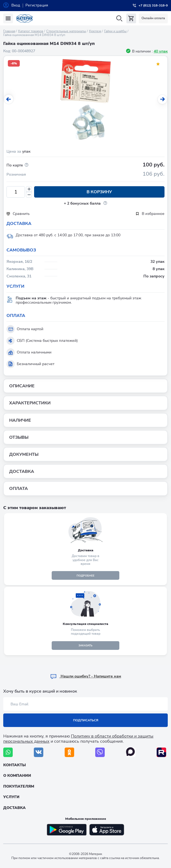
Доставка (14, 808)
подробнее (85, 576)
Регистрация (37, 5)
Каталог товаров (31, 31)
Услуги (11, 797)
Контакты (14, 765)
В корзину (99, 192)
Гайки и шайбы (115, 31)
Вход (16, 5)
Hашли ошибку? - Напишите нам (86, 676)
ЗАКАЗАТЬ (85, 646)
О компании (17, 776)
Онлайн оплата (153, 18)
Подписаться (86, 720)
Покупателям (19, 786)
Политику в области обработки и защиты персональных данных (78, 739)
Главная (9, 31)
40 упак (161, 51)
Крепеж (95, 31)
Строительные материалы (66, 31)
